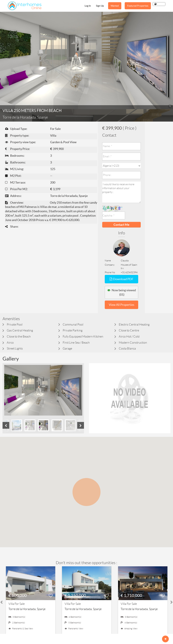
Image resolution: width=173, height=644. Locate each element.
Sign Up (100, 6)
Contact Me (121, 225)
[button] (86, 489)
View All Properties (122, 305)
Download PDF (121, 279)
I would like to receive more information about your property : (122, 192)
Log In (88, 6)
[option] (43, 390)
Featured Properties (138, 6)
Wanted (115, 6)
